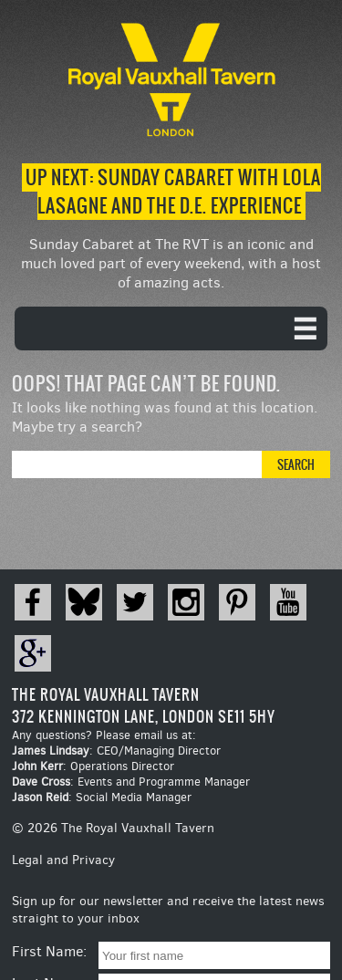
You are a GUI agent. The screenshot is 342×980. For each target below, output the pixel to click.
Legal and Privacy (63, 860)
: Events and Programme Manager (131, 782)
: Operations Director (93, 766)
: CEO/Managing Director (116, 751)
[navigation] (171, 328)
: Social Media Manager (102, 797)
